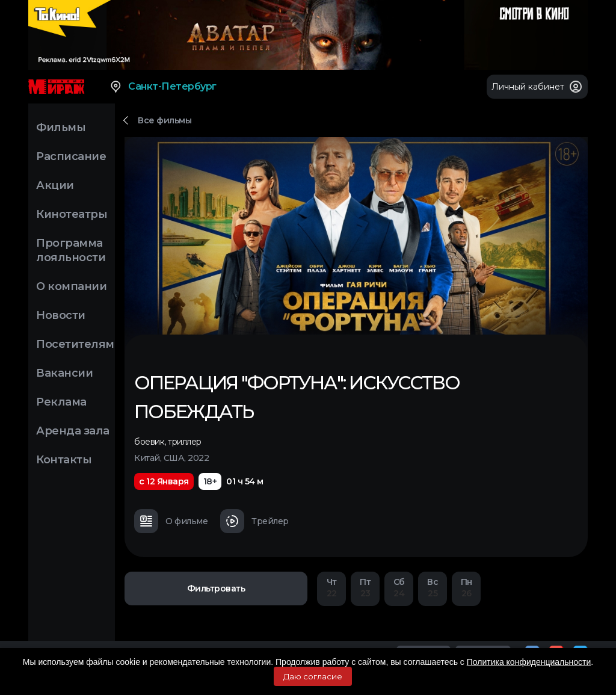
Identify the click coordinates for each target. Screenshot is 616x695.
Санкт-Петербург (163, 87)
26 (466, 588)
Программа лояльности (71, 250)
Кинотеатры (72, 214)
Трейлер (254, 521)
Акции (55, 185)
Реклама (61, 402)
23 (365, 588)
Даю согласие (313, 676)
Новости (61, 315)
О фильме (171, 521)
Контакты (64, 460)
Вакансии (64, 373)
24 (399, 588)
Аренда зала (73, 431)
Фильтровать (216, 588)
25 (433, 588)
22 (331, 588)
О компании (71, 286)
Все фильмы (165, 120)
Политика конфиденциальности (529, 662)
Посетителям (75, 344)
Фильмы (61, 128)
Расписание (71, 156)
